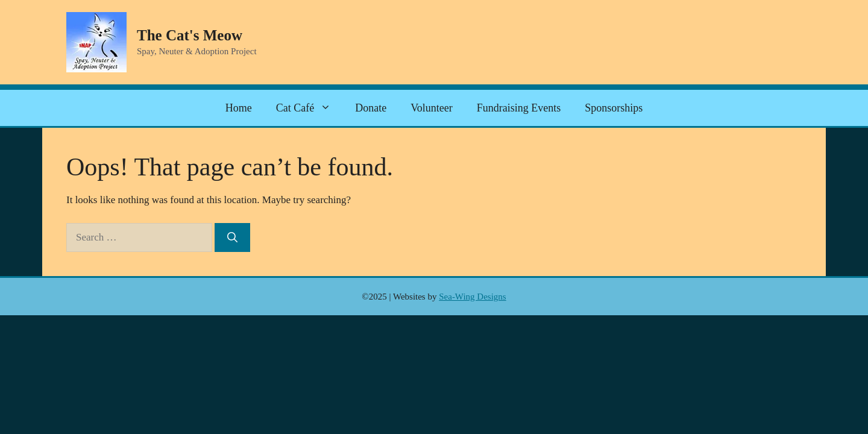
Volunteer (432, 108)
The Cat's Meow (190, 35)
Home (239, 108)
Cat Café (310, 108)
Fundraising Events (519, 108)
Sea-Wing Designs (472, 297)
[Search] (232, 237)
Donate (371, 108)
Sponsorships (614, 108)
